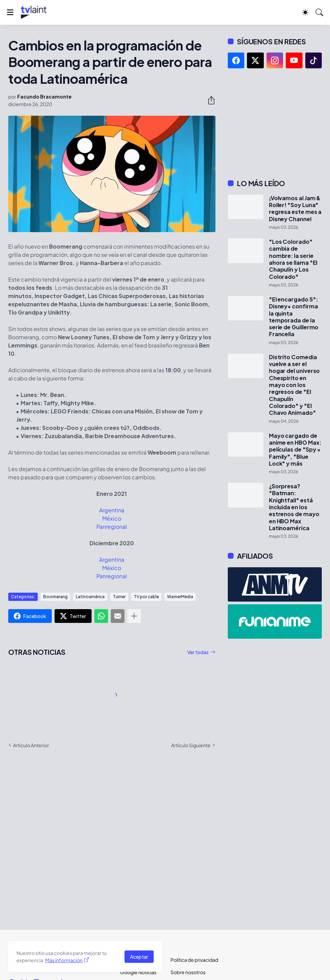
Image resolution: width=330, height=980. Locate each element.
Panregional (112, 527)
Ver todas (198, 652)
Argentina (112, 510)
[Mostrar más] (134, 616)
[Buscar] (319, 12)
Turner (119, 597)
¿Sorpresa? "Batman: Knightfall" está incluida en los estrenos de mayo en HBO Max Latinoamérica (294, 507)
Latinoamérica (90, 597)
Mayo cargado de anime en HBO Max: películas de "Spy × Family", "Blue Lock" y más (295, 450)
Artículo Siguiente (191, 745)
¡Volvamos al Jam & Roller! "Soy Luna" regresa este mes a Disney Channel (295, 209)
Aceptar (139, 957)
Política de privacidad (190, 960)
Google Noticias (138, 972)
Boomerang (55, 597)
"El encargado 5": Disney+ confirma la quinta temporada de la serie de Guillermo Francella (294, 317)
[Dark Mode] (305, 12)
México (112, 518)
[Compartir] (209, 100)
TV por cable (146, 597)
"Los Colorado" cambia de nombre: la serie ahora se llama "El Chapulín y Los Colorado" (293, 259)
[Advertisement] (275, 124)
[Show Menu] (10, 12)
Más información (64, 960)
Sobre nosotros (188, 972)
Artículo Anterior (31, 745)
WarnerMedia (180, 597)
